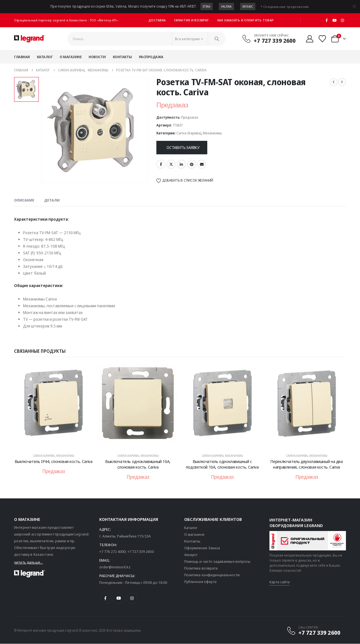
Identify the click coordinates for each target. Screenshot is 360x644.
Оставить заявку (183, 147)
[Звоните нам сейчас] (269, 39)
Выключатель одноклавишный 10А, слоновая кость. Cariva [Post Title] (138, 464)
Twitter (171, 164)
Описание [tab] (24, 200)
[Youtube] (335, 20)
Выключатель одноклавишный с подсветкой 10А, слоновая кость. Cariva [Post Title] (222, 464)
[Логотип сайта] (30, 39)
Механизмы (212, 133)
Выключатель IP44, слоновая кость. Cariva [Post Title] (54, 461)
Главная (22, 57)
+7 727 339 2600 (141, 552)
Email (202, 164)
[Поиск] (217, 39)
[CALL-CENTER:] (313, 631)
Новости (97, 57)
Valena (226, 6)
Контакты (122, 57)
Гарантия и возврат (192, 20)
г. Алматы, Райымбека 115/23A (125, 537)
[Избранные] (322, 39)
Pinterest (192, 164)
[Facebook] (327, 20)
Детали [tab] (52, 200)
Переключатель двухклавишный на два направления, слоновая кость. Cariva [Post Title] (306, 464)
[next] (342, 82)
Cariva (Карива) (189, 133)
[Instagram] (342, 20)
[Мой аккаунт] (310, 39)
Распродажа (151, 57)
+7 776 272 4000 (112, 552)
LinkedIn (181, 164)
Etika (207, 6)
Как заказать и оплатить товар (246, 20)
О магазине (71, 57)
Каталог (45, 57)
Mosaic (248, 6)
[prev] (334, 82)
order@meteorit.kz (115, 568)
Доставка (157, 20)
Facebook (161, 164)
